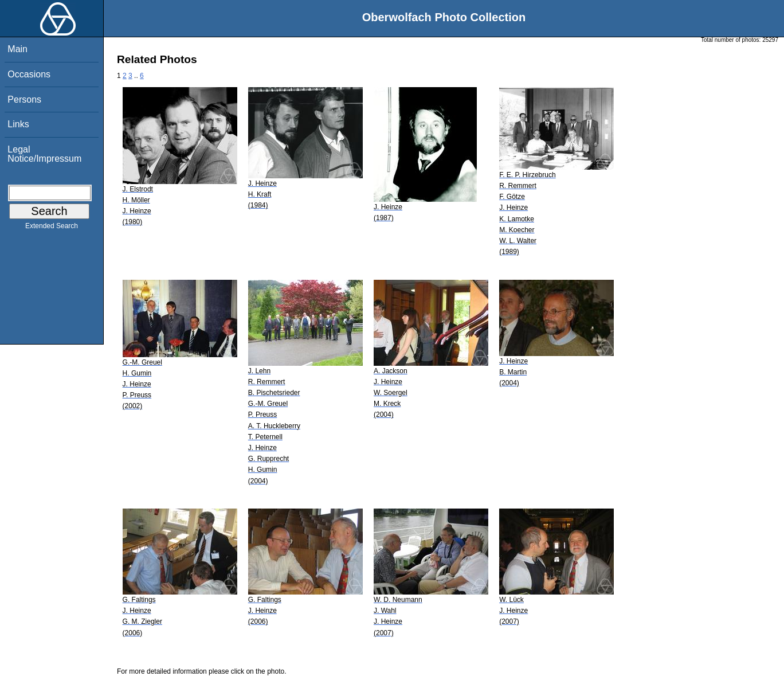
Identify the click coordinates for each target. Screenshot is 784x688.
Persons (24, 99)
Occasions (29, 74)
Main (17, 49)
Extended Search (52, 228)
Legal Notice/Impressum (44, 154)
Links (18, 124)
